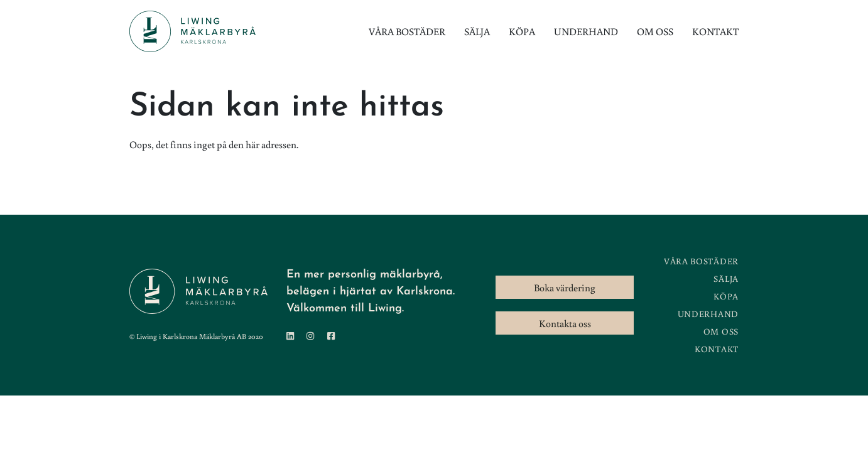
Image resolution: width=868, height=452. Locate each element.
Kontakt (715, 31)
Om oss (655, 31)
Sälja (477, 31)
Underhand (586, 31)
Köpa (522, 31)
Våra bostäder (407, 31)
